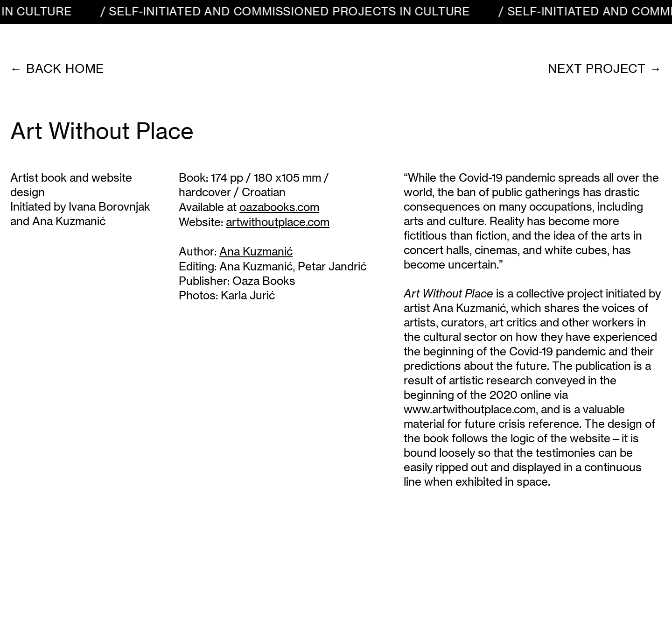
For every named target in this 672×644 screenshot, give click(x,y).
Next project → (605, 68)
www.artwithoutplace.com (470, 409)
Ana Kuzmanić (256, 266)
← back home (57, 68)
